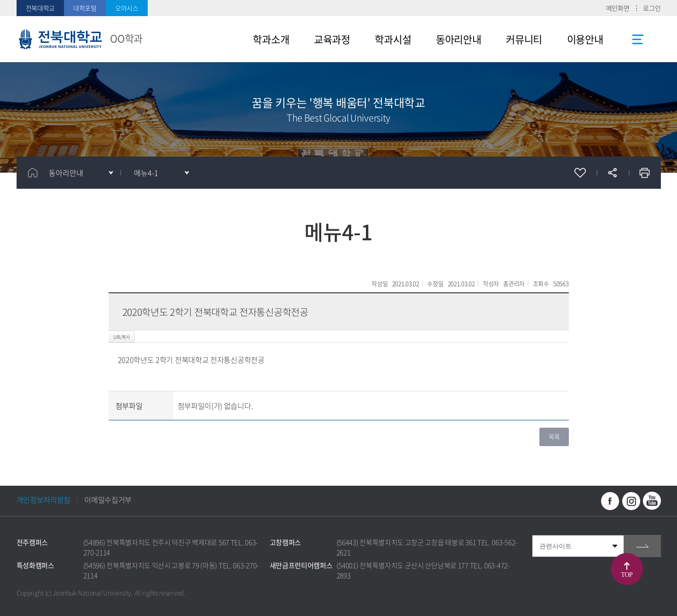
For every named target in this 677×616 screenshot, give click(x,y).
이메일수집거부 (108, 500)
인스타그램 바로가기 (631, 501)
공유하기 (613, 173)
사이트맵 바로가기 (638, 39)
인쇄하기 (645, 173)
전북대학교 (41, 8)
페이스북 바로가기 (610, 501)
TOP (627, 575)
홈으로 (33, 173)
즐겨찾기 (580, 173)
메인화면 (618, 8)
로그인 (652, 8)
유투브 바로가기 (652, 501)
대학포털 (85, 8)
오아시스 (127, 8)
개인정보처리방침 (44, 500)
